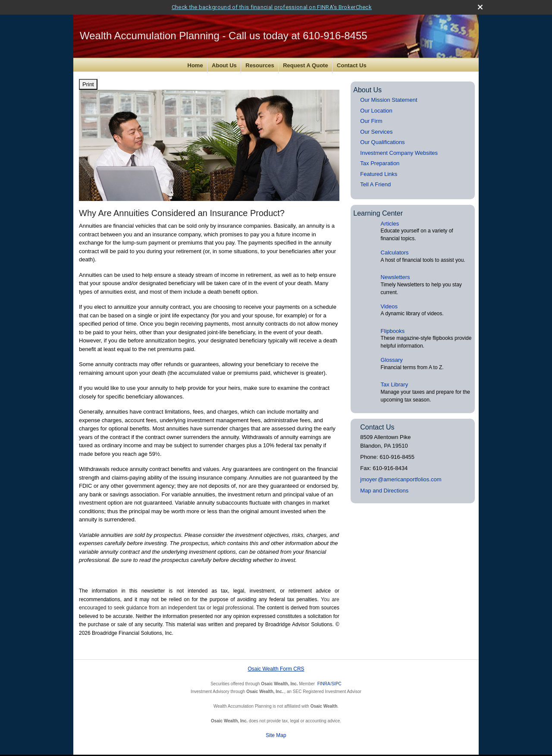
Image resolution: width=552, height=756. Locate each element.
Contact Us (352, 64)
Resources (260, 64)
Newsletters (395, 276)
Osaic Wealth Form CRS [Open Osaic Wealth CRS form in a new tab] (276, 668)
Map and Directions (384, 489)
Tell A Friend (375, 183)
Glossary (392, 359)
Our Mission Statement (389, 99)
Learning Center (378, 212)
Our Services (376, 130)
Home (195, 64)
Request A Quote (306, 64)
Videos (389, 305)
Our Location (376, 109)
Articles (390, 222)
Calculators (395, 251)
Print (88, 83)
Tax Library (395, 383)
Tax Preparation (380, 162)
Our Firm (371, 120)
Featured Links (379, 172)
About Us (224, 64)
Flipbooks (393, 329)
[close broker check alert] (480, 5)
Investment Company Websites (399, 151)
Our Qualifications (382, 141)
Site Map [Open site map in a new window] (276, 734)
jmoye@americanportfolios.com (401, 478)
